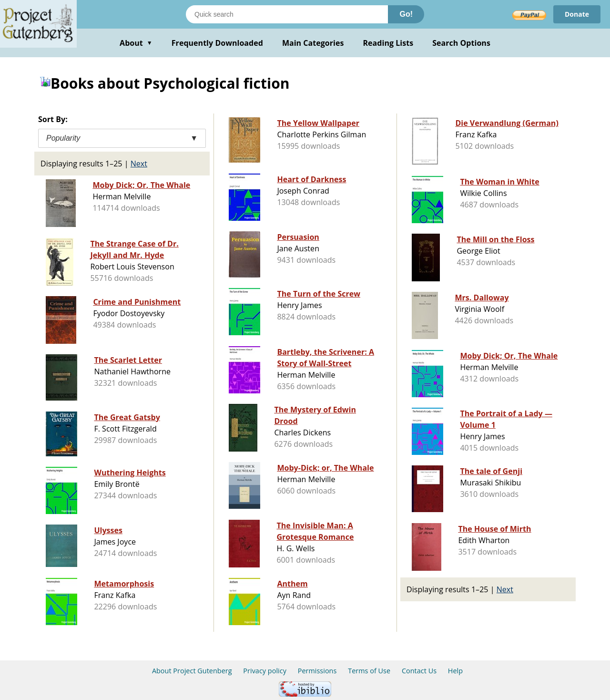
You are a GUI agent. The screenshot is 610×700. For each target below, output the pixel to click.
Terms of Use (369, 671)
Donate (577, 14)
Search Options (461, 43)
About (136, 43)
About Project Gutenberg (192, 671)
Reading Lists (388, 43)
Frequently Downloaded (217, 43)
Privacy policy (265, 671)
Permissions (317, 671)
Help (455, 671)
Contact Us (419, 671)
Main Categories (313, 43)
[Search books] (287, 14)
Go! (406, 14)
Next (139, 164)
